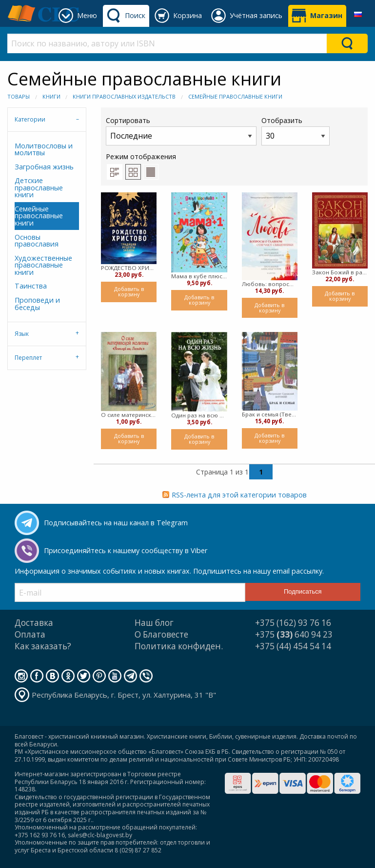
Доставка (34, 623)
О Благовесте (161, 634)
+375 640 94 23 (294, 634)
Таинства (31, 286)
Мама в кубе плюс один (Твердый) (199, 276)
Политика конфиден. (179, 646)
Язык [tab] (22, 334)
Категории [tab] (30, 119)
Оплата (30, 634)
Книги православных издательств (124, 96)
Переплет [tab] (28, 358)
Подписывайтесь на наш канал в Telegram (116, 523)
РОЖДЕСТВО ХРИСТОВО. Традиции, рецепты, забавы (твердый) (129, 268)
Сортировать (181, 131)
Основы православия (37, 240)
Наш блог (154, 623)
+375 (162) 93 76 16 (293, 623)
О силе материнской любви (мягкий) (129, 415)
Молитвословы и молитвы (44, 149)
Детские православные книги (39, 187)
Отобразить (296, 131)
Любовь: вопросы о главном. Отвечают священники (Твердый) (270, 284)
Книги (51, 96)
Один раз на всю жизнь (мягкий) (199, 415)
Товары (19, 96)
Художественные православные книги (43, 265)
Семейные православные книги (235, 96)
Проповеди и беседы (37, 303)
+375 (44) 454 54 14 (293, 646)
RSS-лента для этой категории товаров (239, 495)
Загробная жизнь (44, 167)
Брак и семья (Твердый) (270, 414)
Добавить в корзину (129, 291)
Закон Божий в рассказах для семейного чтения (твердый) (340, 272)
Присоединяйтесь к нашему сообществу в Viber (126, 550)
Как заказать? (43, 646)
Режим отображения (141, 156)
